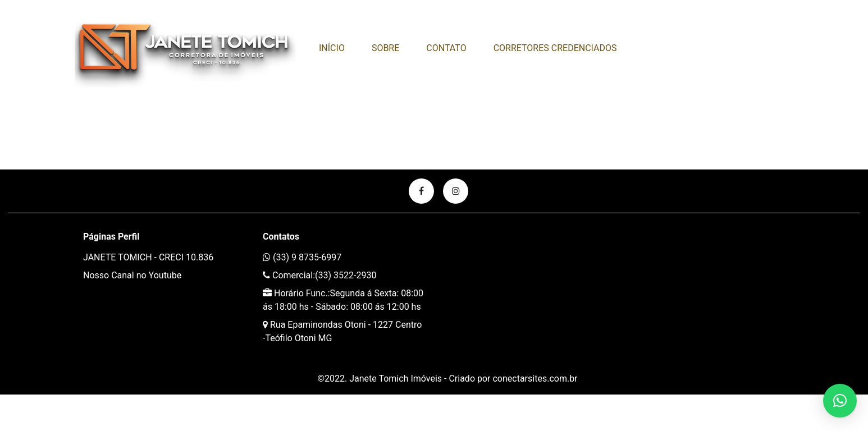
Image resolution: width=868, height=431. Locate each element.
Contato (446, 48)
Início (332, 48)
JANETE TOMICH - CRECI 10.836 (148, 257)
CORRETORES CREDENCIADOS (555, 48)
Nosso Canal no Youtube (132, 275)
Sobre (385, 48)
